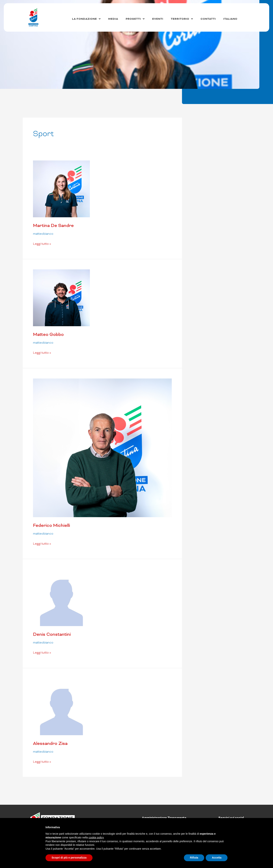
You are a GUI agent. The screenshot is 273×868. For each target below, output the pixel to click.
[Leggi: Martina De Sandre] (61, 189)
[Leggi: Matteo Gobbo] (61, 298)
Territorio (182, 19)
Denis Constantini (52, 634)
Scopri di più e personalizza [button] (69, 858)
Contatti (208, 19)
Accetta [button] (217, 858)
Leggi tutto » (42, 244)
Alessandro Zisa (50, 743)
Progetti (135, 19)
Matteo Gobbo (48, 334)
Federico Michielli (51, 525)
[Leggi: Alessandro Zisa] (61, 707)
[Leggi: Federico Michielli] (102, 448)
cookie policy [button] (96, 838)
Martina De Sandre (53, 225)
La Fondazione (86, 19)
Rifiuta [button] (194, 858)
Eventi (158, 19)
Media (113, 19)
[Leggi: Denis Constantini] (61, 597)
